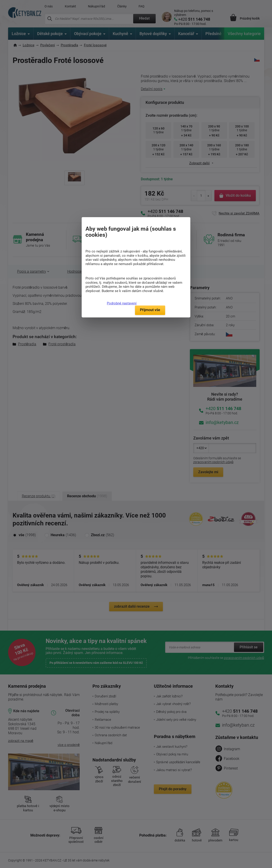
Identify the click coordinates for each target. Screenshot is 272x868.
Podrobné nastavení (122, 303)
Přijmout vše (150, 310)
